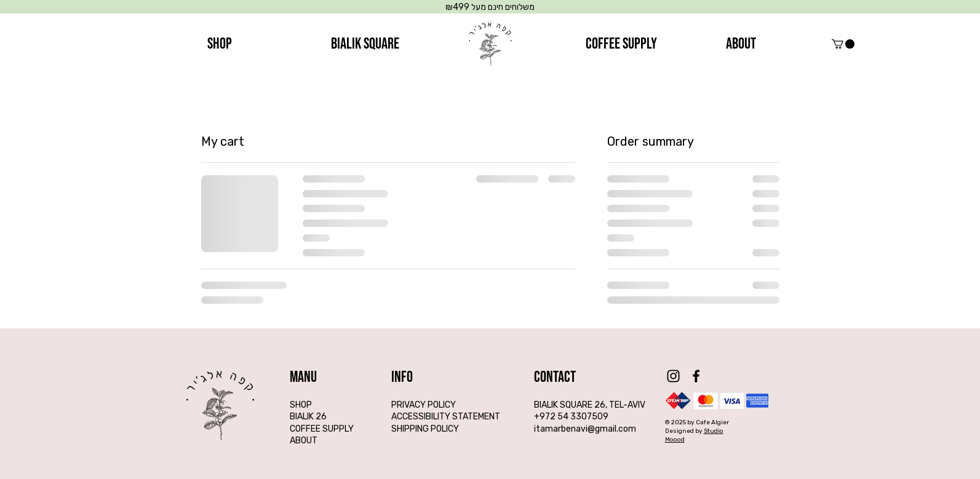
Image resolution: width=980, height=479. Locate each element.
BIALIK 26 (308, 417)
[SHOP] (220, 44)
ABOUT (304, 441)
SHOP (301, 405)
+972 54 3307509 (571, 417)
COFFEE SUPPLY (322, 429)
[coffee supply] (621, 44)
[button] (843, 44)
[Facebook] (696, 376)
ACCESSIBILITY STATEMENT (446, 417)
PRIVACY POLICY (424, 405)
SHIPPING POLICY (425, 429)
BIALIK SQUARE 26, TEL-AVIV (590, 405)
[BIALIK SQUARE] (365, 44)
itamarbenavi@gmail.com (585, 429)
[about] (741, 44)
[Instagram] (673, 376)
